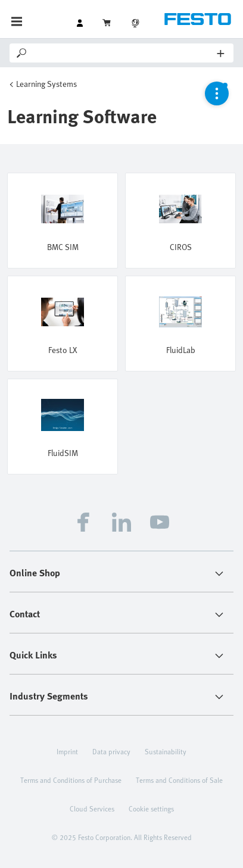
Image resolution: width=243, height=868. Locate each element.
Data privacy (111, 751)
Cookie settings (151, 808)
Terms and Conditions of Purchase (71, 780)
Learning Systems (46, 84)
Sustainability (166, 751)
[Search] (123, 53)
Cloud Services (92, 808)
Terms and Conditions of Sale (179, 780)
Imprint (67, 751)
